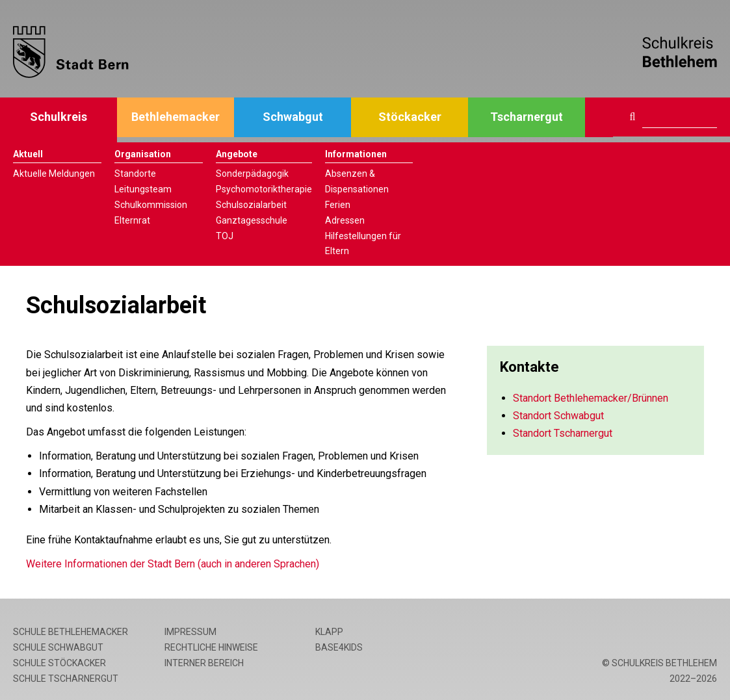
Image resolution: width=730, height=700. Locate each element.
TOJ (225, 236)
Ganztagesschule (252, 220)
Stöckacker (410, 117)
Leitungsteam (143, 189)
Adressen (345, 220)
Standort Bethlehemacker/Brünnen (591, 398)
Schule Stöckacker (59, 663)
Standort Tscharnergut (563, 433)
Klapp (329, 632)
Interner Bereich (204, 663)
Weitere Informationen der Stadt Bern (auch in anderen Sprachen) (173, 564)
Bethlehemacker (176, 117)
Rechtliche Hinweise (211, 647)
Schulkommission (151, 205)
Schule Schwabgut (58, 647)
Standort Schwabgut (558, 416)
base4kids (339, 647)
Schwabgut (293, 117)
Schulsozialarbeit (251, 205)
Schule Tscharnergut (66, 679)
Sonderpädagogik (252, 174)
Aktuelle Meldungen (54, 174)
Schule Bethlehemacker (71, 632)
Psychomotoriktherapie (264, 189)
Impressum (190, 632)
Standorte (135, 174)
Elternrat (132, 220)
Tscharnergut (527, 117)
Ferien (338, 205)
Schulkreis (59, 117)
